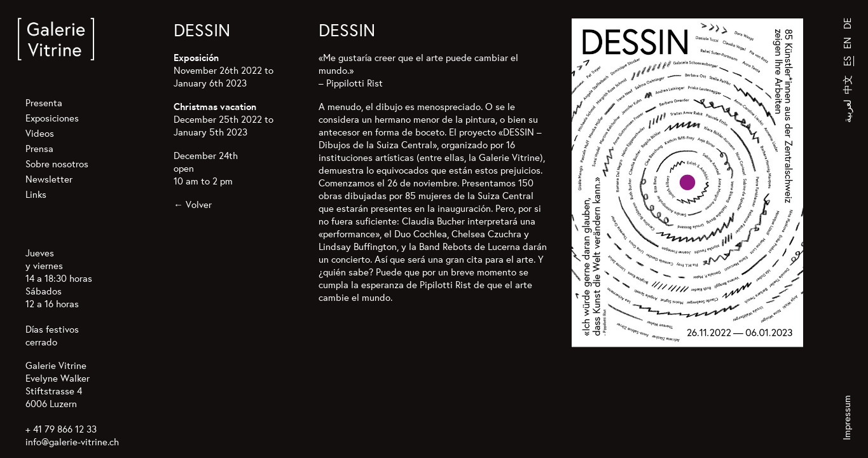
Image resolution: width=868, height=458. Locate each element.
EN (847, 43)
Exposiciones (52, 118)
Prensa (39, 149)
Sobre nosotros (57, 164)
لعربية (847, 111)
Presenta (44, 103)
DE (847, 24)
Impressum (847, 418)
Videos (40, 133)
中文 (847, 85)
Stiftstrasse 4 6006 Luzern (54, 397)
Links (36, 194)
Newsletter (49, 179)
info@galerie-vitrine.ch (72, 442)
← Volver (193, 205)
